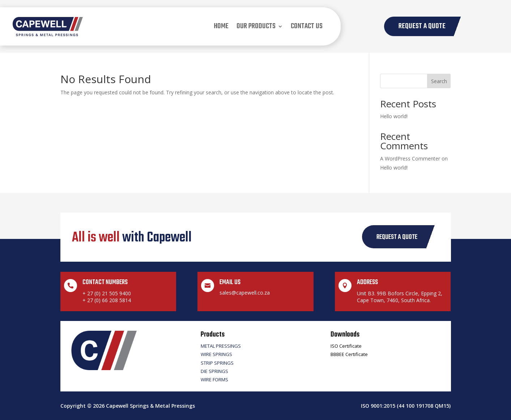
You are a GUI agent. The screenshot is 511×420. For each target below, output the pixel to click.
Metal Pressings (221, 346)
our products (256, 26)
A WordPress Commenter (410, 158)
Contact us (307, 26)
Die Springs (214, 371)
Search (439, 81)
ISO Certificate (346, 346)
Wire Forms (214, 380)
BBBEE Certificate (349, 354)
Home (221, 26)
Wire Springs (216, 354)
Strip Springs (217, 363)
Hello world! (394, 116)
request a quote (397, 237)
